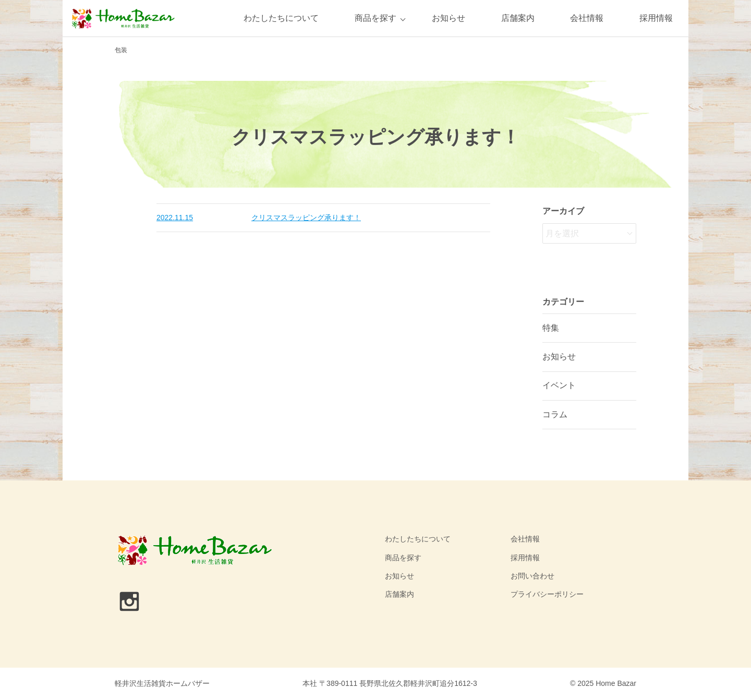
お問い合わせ (532, 576)
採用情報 (656, 18)
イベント (559, 385)
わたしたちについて (281, 18)
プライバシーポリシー (547, 594)
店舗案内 (518, 18)
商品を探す (375, 18)
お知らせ (449, 18)
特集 (551, 328)
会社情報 (587, 18)
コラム (555, 414)
